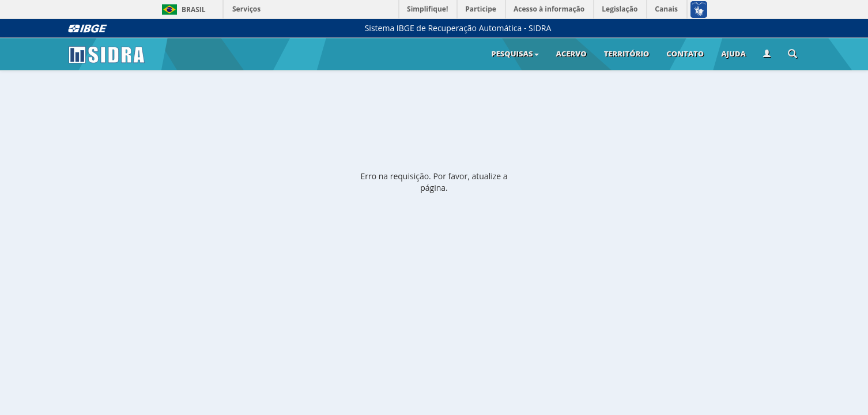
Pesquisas (515, 54)
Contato (685, 54)
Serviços (246, 9)
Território (627, 54)
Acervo (571, 54)
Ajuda (733, 54)
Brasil (182, 10)
